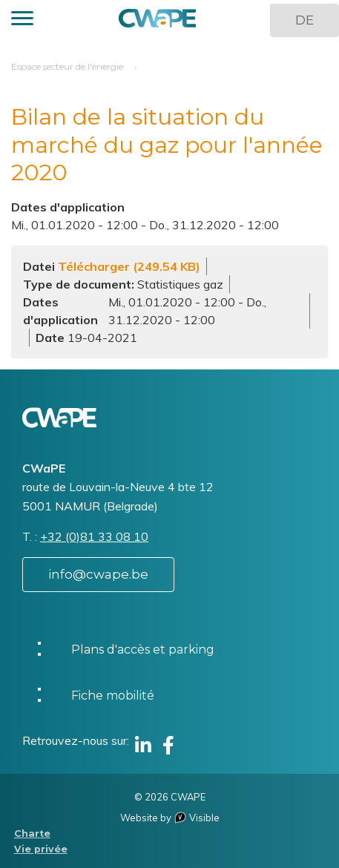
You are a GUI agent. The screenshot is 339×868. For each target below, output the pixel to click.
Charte (32, 834)
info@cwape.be (98, 574)
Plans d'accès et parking (143, 650)
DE (305, 20)
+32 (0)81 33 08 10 (94, 536)
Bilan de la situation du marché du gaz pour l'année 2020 (167, 145)
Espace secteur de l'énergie (67, 66)
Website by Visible (170, 818)
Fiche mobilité (113, 696)
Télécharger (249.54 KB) (129, 266)
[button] (22, 20)
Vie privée (41, 849)
